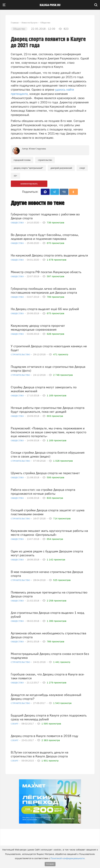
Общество (18, 223)
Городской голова (22, 160)
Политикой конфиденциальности (68, 858)
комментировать (29, 184)
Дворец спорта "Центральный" (28, 168)
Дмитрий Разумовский (61, 168)
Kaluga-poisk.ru (50, 5)
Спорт (82, 168)
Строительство (45, 160)
